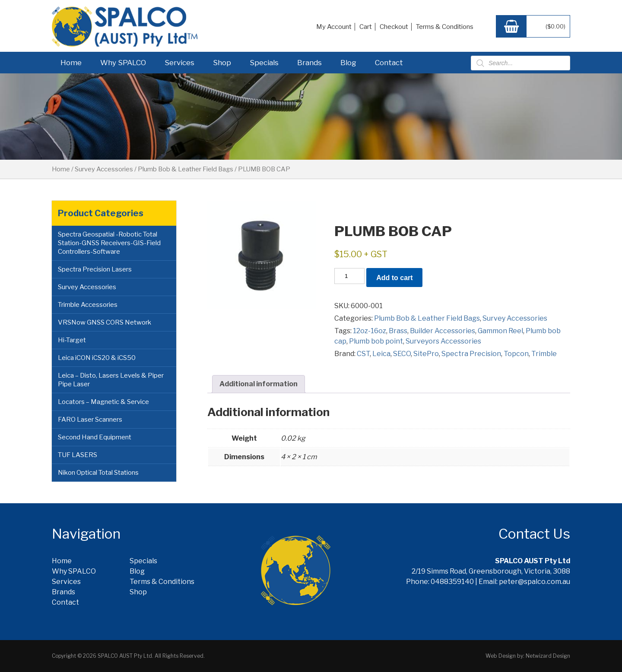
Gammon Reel (500, 331)
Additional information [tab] (259, 384)
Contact (389, 63)
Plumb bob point (376, 341)
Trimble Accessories (88, 305)
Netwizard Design (548, 656)
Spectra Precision (471, 354)
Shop (222, 63)
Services (179, 63)
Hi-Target (72, 340)
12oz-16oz (370, 331)
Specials (264, 63)
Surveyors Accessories (443, 341)
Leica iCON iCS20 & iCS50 (97, 358)
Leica (381, 354)
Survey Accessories (104, 169)
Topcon (516, 354)
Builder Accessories (443, 331)
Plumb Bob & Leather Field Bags (186, 169)
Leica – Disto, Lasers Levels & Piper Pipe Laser (111, 380)
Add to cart (394, 278)
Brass (398, 331)
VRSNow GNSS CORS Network (105, 322)
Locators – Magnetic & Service (103, 402)
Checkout (394, 27)
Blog (348, 63)
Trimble (544, 354)
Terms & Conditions (445, 27)
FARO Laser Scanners (90, 420)
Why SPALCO (123, 63)
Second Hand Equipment (95, 437)
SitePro (426, 354)
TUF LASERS (78, 455)
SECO (402, 354)
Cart (366, 27)
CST (363, 354)
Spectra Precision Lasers (95, 269)
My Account (334, 27)
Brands (309, 63)
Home (71, 63)
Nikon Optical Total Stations (98, 473)
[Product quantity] (349, 276)
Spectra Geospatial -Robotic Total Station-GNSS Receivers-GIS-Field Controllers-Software (109, 243)
